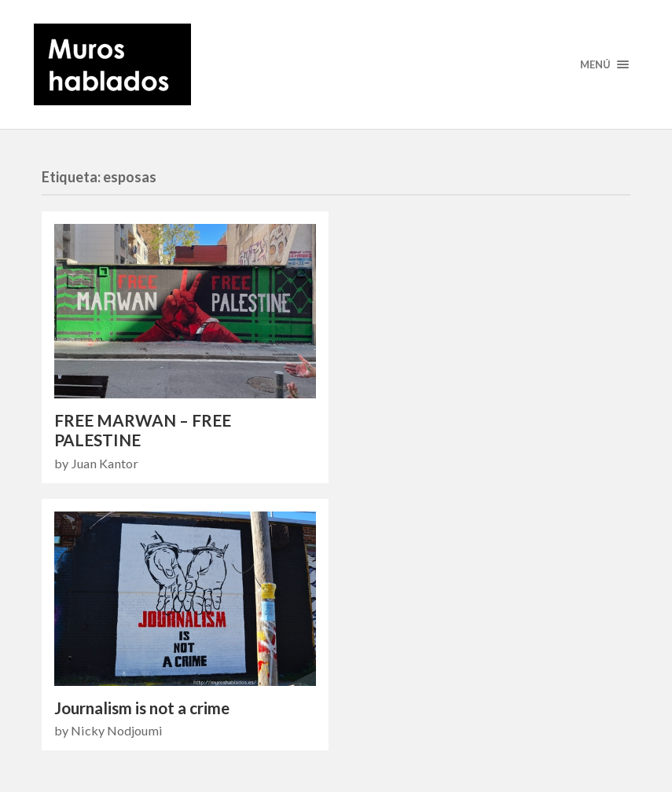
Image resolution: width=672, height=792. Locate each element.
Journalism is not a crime (142, 708)
